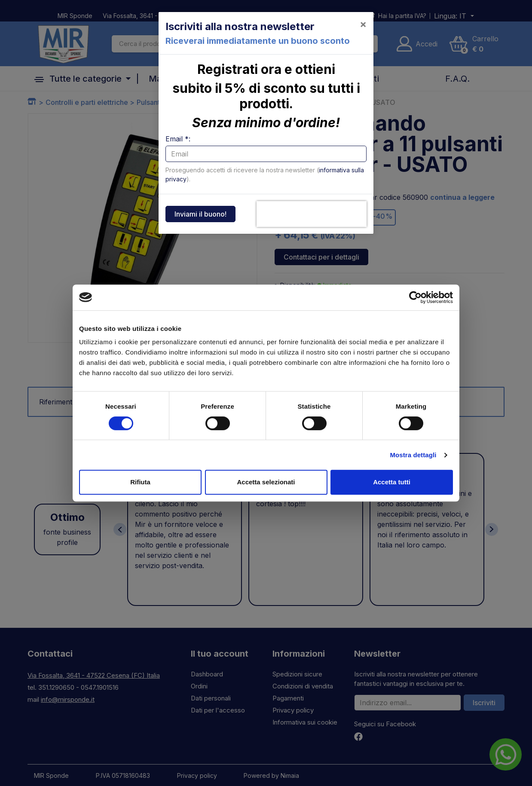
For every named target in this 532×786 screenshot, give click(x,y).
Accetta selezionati (266, 482)
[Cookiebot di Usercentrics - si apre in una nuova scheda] (415, 297)
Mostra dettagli (413, 455)
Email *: (178, 139)
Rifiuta (140, 482)
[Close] (363, 24)
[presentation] (312, 214)
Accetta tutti (392, 482)
